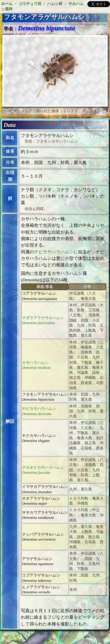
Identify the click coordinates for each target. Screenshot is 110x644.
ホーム (7, 4)
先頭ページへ (99, 637)
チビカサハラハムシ (54, 252)
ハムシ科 (55, 4)
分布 (10, 162)
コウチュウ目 (30, 4)
